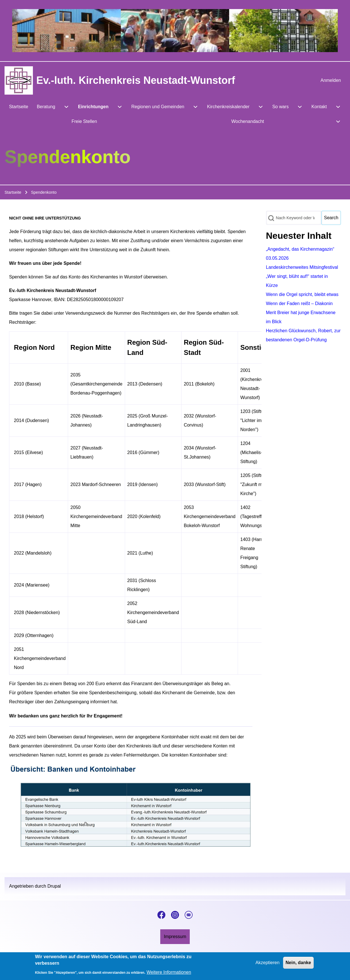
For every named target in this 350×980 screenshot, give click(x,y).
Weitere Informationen (169, 975)
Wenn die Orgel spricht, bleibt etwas (302, 294)
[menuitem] (331, 80)
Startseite (13, 192)
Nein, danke (298, 965)
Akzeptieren (268, 965)
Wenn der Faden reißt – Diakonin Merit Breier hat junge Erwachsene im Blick (301, 313)
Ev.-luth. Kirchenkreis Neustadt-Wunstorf (136, 80)
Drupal (54, 886)
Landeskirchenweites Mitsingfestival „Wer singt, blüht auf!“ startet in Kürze (302, 276)
